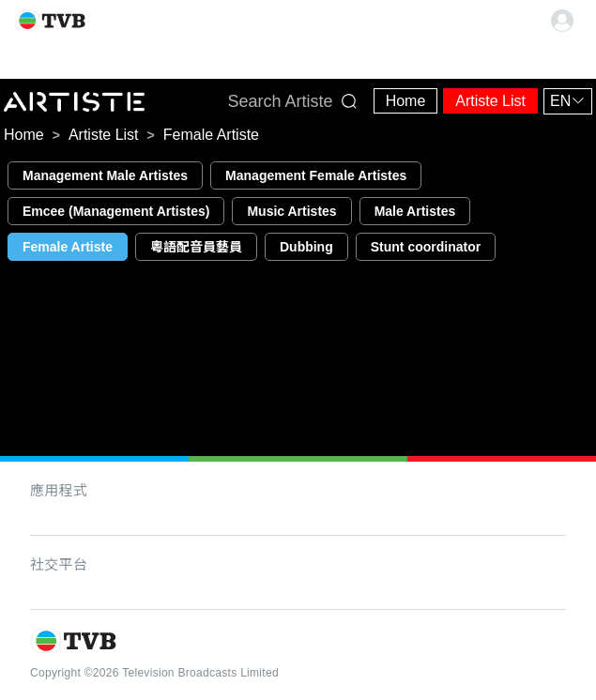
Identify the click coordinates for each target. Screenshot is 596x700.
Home (406, 101)
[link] (24, 135)
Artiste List (490, 101)
